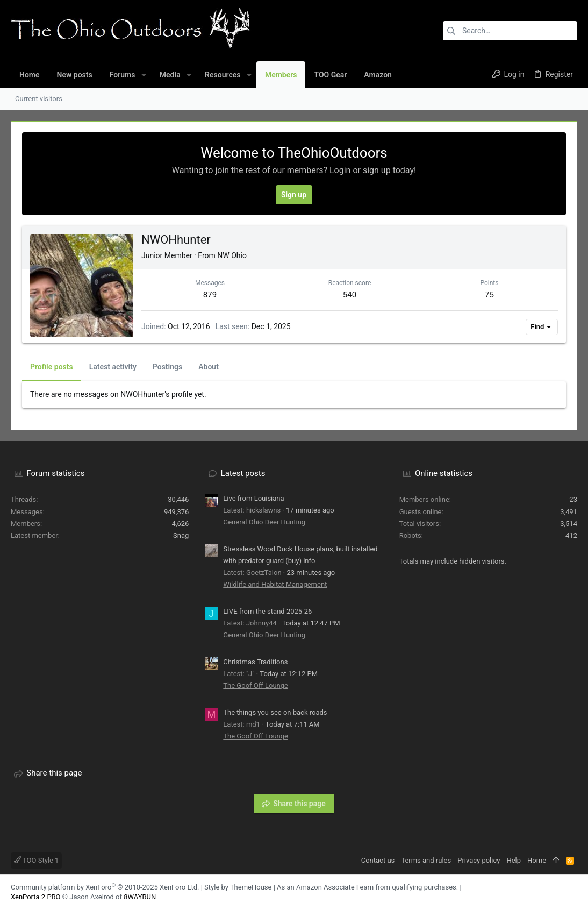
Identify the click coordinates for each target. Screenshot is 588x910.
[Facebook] (556, 893)
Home (537, 860)
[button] (143, 75)
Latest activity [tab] (113, 367)
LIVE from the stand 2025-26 (267, 611)
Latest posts (243, 473)
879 (210, 295)
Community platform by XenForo (105, 887)
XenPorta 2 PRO (36, 897)
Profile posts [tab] (52, 367)
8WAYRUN (140, 897)
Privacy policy (479, 860)
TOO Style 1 (36, 860)
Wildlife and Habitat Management (275, 584)
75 (489, 295)
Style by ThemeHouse (238, 887)
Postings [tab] (167, 367)
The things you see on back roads (275, 712)
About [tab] (209, 367)
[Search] (510, 31)
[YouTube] (572, 893)
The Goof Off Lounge (256, 685)
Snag (181, 535)
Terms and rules (426, 860)
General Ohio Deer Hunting (264, 522)
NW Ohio (232, 255)
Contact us (378, 860)
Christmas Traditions (255, 662)
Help (514, 860)
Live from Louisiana (253, 498)
